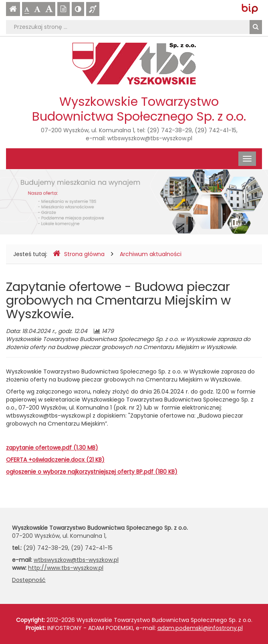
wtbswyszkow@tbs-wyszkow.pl (150, 138)
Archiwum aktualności (151, 254)
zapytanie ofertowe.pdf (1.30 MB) (52, 448)
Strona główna (79, 254)
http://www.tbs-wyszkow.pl (66, 568)
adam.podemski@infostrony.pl (200, 628)
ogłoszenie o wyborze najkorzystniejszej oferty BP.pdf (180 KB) (92, 472)
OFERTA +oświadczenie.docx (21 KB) (55, 460)
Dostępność (29, 580)
